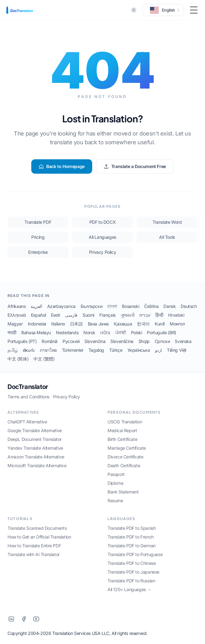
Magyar (15, 324)
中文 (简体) (18, 359)
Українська (139, 350)
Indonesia (37, 324)
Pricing (38, 237)
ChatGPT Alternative (27, 422)
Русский (71, 341)
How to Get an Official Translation (39, 537)
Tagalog (96, 350)
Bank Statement (123, 492)
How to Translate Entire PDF (34, 546)
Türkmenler (73, 350)
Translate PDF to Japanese (133, 572)
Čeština (151, 306)
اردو (158, 350)
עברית (145, 315)
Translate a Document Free (135, 166)
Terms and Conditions (28, 397)
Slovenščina (122, 341)
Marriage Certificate (127, 448)
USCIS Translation (125, 422)
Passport (116, 474)
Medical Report (122, 430)
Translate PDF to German (132, 546)
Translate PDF (38, 222)
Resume (115, 501)
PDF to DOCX (103, 222)
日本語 (76, 324)
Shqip (144, 341)
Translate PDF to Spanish (132, 528)
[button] (163, 10)
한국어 (143, 324)
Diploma (115, 483)
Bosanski (130, 306)
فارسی (71, 315)
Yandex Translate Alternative (35, 448)
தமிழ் (13, 350)
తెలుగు (29, 350)
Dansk (170, 306)
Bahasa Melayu (36, 332)
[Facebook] (24, 619)
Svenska (183, 341)
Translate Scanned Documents (37, 528)
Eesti (55, 315)
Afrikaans (17, 306)
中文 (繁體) (44, 359)
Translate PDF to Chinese (132, 563)
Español (38, 315)
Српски (162, 341)
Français (107, 315)
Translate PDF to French (131, 537)
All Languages (102, 237)
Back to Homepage (62, 166)
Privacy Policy (102, 252)
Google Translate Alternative (35, 430)
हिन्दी (159, 315)
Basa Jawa (98, 324)
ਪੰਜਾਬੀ (121, 332)
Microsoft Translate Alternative (37, 465)
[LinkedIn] (11, 619)
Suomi (88, 315)
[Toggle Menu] (194, 10)
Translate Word (167, 222)
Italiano (58, 324)
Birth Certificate (122, 439)
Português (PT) (22, 341)
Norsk (89, 332)
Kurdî (160, 324)
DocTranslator (28, 387)
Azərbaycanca (61, 306)
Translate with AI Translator (34, 554)
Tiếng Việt (177, 350)
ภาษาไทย (48, 350)
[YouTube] (36, 619)
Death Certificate (124, 465)
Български (91, 306)
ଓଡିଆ (105, 332)
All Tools (167, 237)
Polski (137, 332)
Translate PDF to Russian (131, 581)
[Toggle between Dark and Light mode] (134, 10)
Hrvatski (176, 315)
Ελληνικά (17, 315)
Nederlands (67, 332)
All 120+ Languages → (129, 589)
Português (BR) (161, 332)
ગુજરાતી (127, 315)
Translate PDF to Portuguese (135, 554)
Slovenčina (95, 341)
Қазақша (123, 324)
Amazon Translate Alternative (36, 457)
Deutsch (189, 306)
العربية (36, 306)
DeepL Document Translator (35, 439)
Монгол (177, 324)
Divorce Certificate (125, 457)
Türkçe (116, 350)
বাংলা (112, 306)
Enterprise (38, 252)
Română (50, 341)
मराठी (12, 332)
